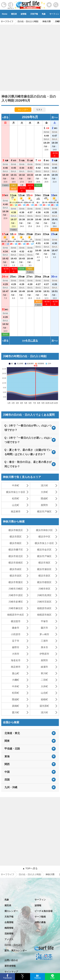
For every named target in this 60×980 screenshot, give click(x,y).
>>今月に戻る (30, 341)
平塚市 (44, 621)
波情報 (24, 14)
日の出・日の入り (13, 945)
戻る (6, 117)
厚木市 (44, 647)
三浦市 (44, 641)
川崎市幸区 (44, 589)
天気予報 (34, 14)
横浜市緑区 (16, 569)
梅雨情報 (9, 928)
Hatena (38, 978)
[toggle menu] (56, 4)
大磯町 (16, 680)
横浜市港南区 (16, 563)
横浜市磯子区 (16, 550)
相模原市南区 (44, 615)
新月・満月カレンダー (16, 951)
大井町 (44, 492)
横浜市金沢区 (44, 550)
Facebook (7, 978)
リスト (39, 110)
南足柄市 (16, 511)
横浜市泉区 (44, 576)
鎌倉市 (16, 628)
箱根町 (44, 699)
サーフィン (40, 900)
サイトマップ (11, 972)
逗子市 (16, 641)
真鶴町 (16, 706)
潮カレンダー (11, 911)
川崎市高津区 (44, 595)
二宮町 (44, 680)
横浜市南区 (16, 543)
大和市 (16, 654)
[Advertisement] (30, 57)
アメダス (9, 939)
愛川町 (16, 712)
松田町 (16, 498)
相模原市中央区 (16, 615)
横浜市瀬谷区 (44, 569)
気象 (44, 14)
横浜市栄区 (16, 576)
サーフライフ (8, 874)
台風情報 (9, 922)
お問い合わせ (11, 960)
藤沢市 (44, 628)
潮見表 (14, 14)
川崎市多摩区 (16, 602)
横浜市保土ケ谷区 (16, 492)
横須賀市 (16, 621)
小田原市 (16, 634)
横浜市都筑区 (44, 582)
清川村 (44, 485)
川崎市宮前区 (44, 602)
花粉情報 (9, 934)
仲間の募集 (40, 922)
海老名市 (16, 660)
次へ (54, 117)
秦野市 (16, 647)
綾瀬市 (44, 667)
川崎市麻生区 (16, 608)
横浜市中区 (44, 537)
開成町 (44, 498)
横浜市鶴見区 (16, 530)
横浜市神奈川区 (44, 530)
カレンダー (23, 110)
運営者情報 (10, 966)
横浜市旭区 (44, 563)
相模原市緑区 (44, 608)
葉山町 (16, 673)
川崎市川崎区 (16, 589)
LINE (52, 978)
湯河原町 (44, 706)
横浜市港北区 (16, 556)
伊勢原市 (44, 654)
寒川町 (44, 673)
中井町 (16, 485)
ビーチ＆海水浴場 (44, 911)
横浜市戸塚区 (44, 511)
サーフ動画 (40, 917)
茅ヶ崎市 (44, 634)
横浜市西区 (16, 537)
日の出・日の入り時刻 (30, 874)
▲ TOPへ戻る (30, 868)
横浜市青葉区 (16, 582)
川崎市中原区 (16, 595)
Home (5, 14)
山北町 (16, 505)
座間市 (44, 505)
